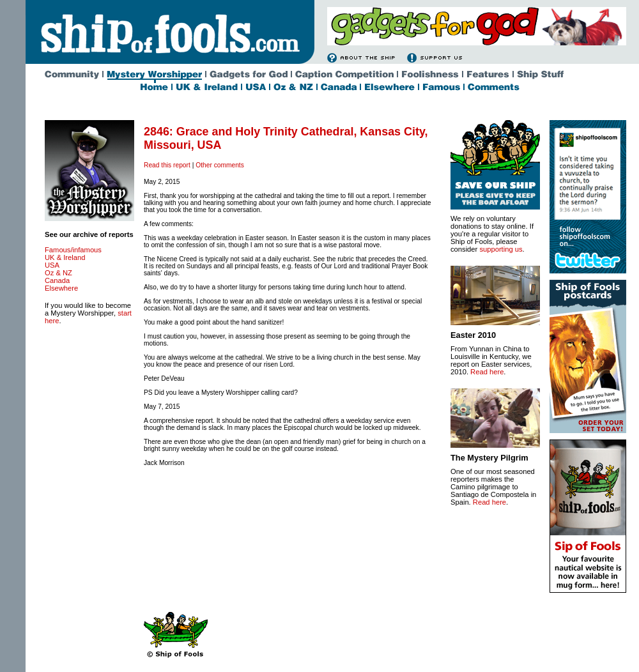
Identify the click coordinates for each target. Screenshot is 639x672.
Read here (487, 372)
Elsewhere (61, 288)
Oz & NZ (58, 273)
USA (52, 265)
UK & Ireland (65, 257)
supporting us (501, 249)
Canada (57, 280)
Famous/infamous (73, 250)
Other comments (220, 165)
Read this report (167, 165)
